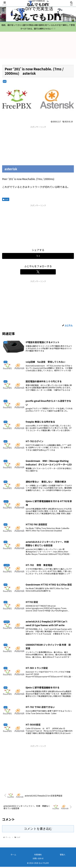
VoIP (6, 200)
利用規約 (38, 856)
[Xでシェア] (38, 257)
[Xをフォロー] (38, 273)
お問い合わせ (38, 860)
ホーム (13, 856)
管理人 (63, 856)
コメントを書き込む (38, 830)
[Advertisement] (20, 146)
